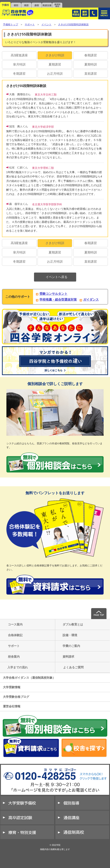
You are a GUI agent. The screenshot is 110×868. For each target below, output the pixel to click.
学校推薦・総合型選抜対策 (58, 300)
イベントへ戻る (57, 277)
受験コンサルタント (53, 294)
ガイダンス (91, 300)
